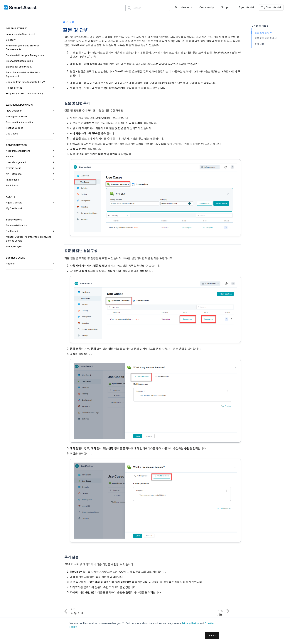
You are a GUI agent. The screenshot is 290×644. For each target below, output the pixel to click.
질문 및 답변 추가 (263, 32)
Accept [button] (212, 635)
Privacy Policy (190, 623)
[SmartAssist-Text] (20, 7)
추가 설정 (259, 44)
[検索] (129, 8)
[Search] (148, 8)
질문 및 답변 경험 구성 (266, 38)
